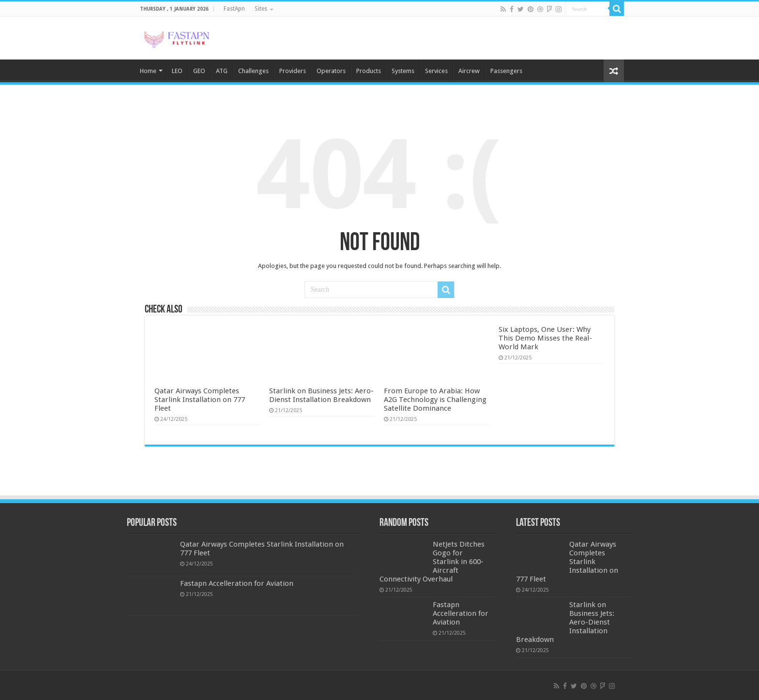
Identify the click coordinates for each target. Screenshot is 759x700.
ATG (222, 71)
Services (436, 71)
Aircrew (469, 71)
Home (148, 71)
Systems (403, 71)
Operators (331, 71)
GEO (199, 71)
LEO (177, 71)
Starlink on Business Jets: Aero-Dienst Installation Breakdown (321, 395)
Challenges (253, 71)
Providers (293, 71)
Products (369, 71)
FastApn (234, 9)
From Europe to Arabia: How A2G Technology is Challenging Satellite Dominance (435, 400)
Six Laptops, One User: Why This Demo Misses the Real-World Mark (545, 338)
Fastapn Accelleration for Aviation (237, 583)
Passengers (506, 71)
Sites (261, 9)
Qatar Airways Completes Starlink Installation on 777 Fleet (200, 400)
